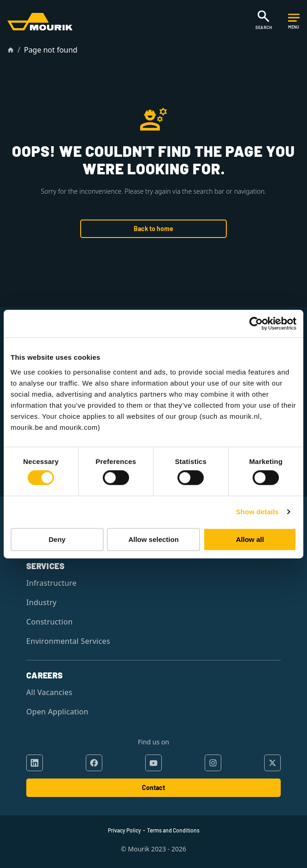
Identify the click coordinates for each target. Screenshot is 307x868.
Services (45, 566)
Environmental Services (68, 641)
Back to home (153, 229)
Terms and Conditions (173, 830)
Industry (41, 602)
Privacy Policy (124, 830)
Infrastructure (51, 583)
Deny (57, 539)
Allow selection (153, 539)
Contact (153, 788)
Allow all (250, 539)
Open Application (57, 712)
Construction (50, 622)
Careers (45, 675)
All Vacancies (49, 692)
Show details (257, 512)
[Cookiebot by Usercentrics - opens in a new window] (256, 324)
